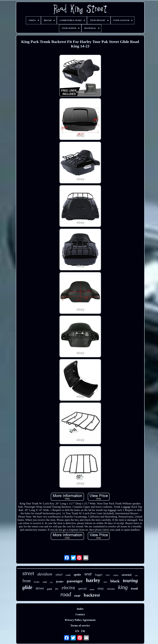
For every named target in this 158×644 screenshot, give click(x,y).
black (115, 581)
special (82, 589)
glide (27, 587)
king (123, 587)
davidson (45, 574)
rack (45, 582)
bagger (99, 575)
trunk (135, 588)
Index (80, 609)
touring (130, 580)
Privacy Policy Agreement (80, 620)
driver (40, 588)
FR (83, 631)
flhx (51, 582)
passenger (75, 581)
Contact (80, 614)
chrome (111, 589)
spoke (77, 575)
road (66, 594)
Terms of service (80, 626)
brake (37, 582)
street (28, 573)
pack (50, 589)
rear (77, 596)
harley (93, 580)
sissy (101, 588)
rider (136, 576)
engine (116, 575)
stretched (127, 575)
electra (68, 588)
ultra (105, 582)
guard (92, 589)
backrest (92, 595)
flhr (57, 589)
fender (60, 582)
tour (108, 575)
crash (68, 575)
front (27, 581)
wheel (59, 575)
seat (88, 574)
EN (77, 631)
